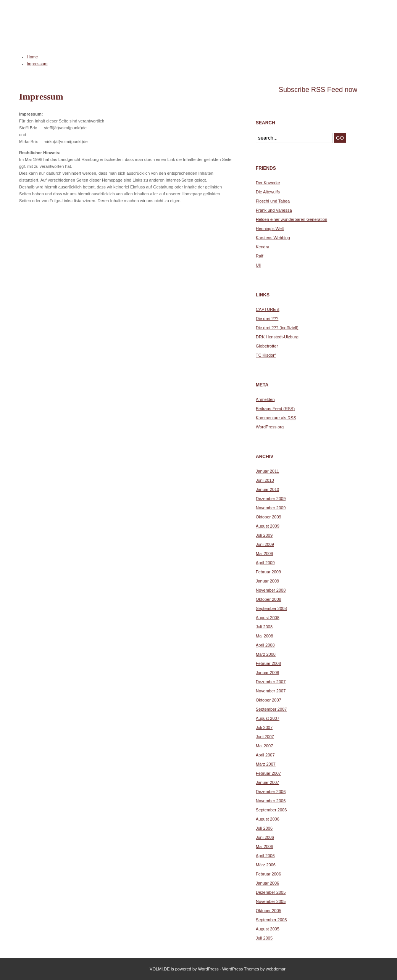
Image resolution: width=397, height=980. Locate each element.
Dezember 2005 (271, 892)
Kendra (262, 247)
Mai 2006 (264, 846)
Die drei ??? (267, 319)
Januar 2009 (267, 581)
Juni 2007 (265, 737)
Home (32, 57)
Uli (258, 265)
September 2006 (271, 810)
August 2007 (268, 718)
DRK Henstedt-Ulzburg (277, 337)
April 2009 (265, 563)
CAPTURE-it (268, 309)
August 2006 (268, 819)
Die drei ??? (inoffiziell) (277, 328)
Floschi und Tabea (273, 201)
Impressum (37, 64)
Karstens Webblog (273, 238)
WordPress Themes (241, 969)
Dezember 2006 (271, 792)
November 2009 (271, 508)
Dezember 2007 (271, 682)
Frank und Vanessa (274, 210)
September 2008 (271, 608)
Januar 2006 (267, 883)
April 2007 (265, 755)
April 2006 (265, 856)
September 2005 (271, 920)
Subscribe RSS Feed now (318, 90)
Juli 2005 (264, 938)
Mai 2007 (264, 746)
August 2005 (268, 929)
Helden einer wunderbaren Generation (291, 219)
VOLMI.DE (45, 33)
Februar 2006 (268, 874)
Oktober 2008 (269, 599)
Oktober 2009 (269, 517)
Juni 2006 (265, 837)
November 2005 (271, 901)
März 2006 (266, 865)
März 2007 (266, 764)
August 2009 (268, 526)
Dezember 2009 (271, 499)
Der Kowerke (268, 183)
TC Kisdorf (266, 355)
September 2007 (271, 709)
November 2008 (271, 590)
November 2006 (271, 801)
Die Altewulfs (268, 192)
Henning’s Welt (270, 229)
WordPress (208, 969)
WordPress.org (270, 427)
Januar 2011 (267, 471)
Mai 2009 (264, 554)
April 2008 (265, 645)
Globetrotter (267, 346)
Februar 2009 (268, 572)
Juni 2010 (265, 480)
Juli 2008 (264, 627)
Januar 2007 (267, 782)
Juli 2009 (264, 535)
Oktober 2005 (269, 911)
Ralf (260, 256)
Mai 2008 (264, 636)
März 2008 (266, 654)
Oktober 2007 (269, 700)
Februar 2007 (268, 773)
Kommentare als (276, 418)
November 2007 (271, 691)
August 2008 (268, 618)
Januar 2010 (267, 489)
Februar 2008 (268, 663)
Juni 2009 (265, 544)
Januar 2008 (267, 673)
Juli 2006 (264, 828)
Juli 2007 (264, 727)
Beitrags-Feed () (275, 409)
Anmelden (265, 399)
